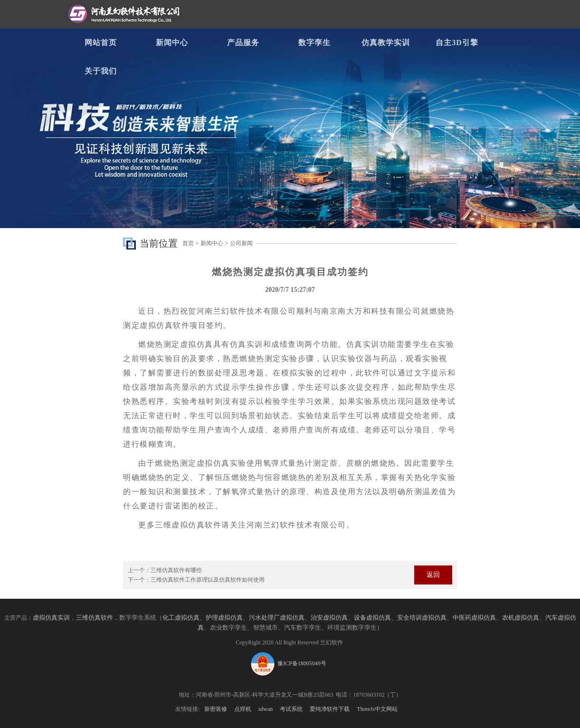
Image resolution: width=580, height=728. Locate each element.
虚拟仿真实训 (51, 618)
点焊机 (243, 709)
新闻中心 (172, 43)
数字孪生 (314, 43)
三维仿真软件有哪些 (176, 570)
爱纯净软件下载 (330, 709)
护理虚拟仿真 (224, 618)
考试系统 (291, 709)
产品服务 (243, 43)
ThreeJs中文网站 (377, 709)
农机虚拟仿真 (521, 618)
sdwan (266, 709)
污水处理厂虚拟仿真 (277, 618)
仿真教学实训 (386, 43)
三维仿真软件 (95, 618)
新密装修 (216, 709)
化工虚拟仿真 (181, 618)
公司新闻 (241, 243)
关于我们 (101, 71)
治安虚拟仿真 (329, 618)
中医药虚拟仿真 (474, 618)
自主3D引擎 (457, 43)
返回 (433, 575)
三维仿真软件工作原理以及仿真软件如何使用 (208, 580)
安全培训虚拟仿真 (422, 618)
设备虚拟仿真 (372, 618)
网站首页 (101, 43)
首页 (188, 243)
